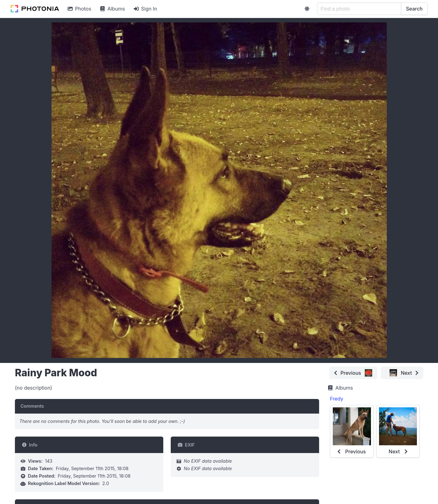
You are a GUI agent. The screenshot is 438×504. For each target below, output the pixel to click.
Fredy (337, 399)
